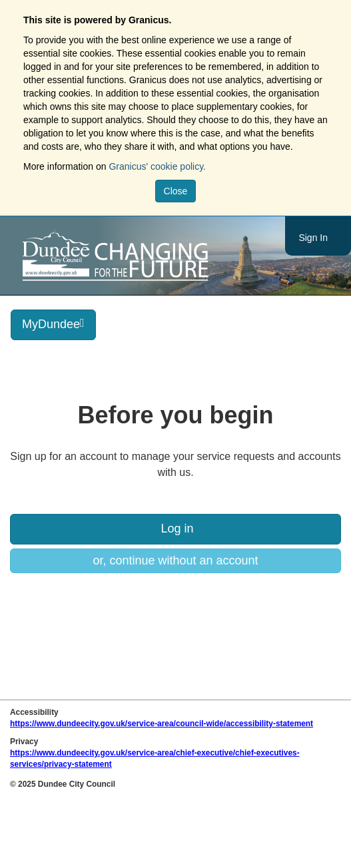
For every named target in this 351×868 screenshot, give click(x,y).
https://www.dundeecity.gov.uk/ (175, 256)
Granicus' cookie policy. (157, 166)
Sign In (313, 238)
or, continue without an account (175, 560)
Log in (175, 529)
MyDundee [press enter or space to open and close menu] (53, 324)
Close (176, 191)
